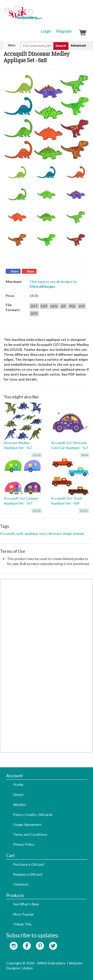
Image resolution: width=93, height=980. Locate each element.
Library (18, 794)
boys (43, 533)
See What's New (26, 904)
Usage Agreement (27, 824)
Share (15, 271)
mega (67, 533)
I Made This (22, 924)
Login (46, 31)
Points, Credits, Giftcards (33, 815)
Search (61, 46)
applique (31, 533)
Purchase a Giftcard (29, 864)
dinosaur (55, 533)
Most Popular (24, 914)
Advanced (78, 45)
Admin (28, 968)
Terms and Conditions (30, 834)
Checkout (21, 884)
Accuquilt (7, 533)
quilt (20, 533)
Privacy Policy (24, 844)
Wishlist (19, 805)
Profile (18, 785)
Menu (12, 45)
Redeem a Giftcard (28, 874)
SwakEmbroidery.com (41, 15)
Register (64, 31)
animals (79, 533)
